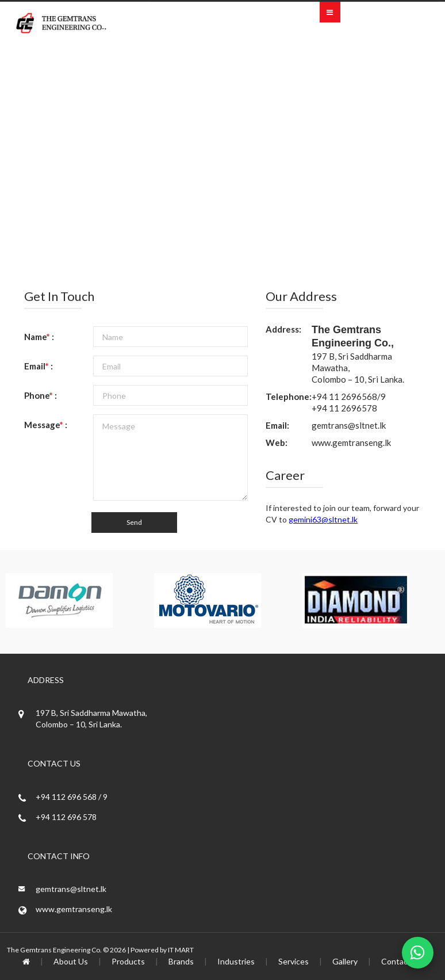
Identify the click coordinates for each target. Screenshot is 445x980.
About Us (71, 961)
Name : (39, 337)
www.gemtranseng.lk (351, 443)
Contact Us (402, 961)
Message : (46, 425)
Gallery (345, 961)
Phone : (41, 395)
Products (128, 961)
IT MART (181, 950)
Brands (181, 961)
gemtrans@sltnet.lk (349, 425)
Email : (39, 366)
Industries (236, 961)
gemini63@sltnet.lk (323, 519)
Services (294, 961)
